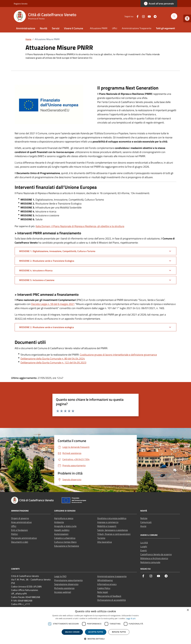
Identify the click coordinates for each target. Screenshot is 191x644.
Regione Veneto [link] (21, 4)
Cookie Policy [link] (104, 588)
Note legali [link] (103, 592)
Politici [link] (15, 534)
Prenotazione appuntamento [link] (68, 580)
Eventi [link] (144, 550)
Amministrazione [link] (26, 28)
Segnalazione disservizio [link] (66, 584)
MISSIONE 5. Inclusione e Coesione (37, 280)
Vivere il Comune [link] (74, 28)
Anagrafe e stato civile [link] (65, 526)
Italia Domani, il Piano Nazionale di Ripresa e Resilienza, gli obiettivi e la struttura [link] (80, 226)
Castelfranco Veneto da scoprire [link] (156, 554)
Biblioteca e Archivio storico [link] (154, 558)
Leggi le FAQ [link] (60, 576)
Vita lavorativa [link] (105, 542)
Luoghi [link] (144, 546)
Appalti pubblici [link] (62, 530)
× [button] (188, 610)
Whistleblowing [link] (105, 580)
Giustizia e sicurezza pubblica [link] (112, 518)
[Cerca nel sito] (174, 16)
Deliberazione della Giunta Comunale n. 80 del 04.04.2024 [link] (53, 359)
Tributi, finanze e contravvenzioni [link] (114, 534)
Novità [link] (44, 28)
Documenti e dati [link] (20, 542)
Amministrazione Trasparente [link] (137, 28)
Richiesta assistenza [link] (64, 588)
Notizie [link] (144, 518)
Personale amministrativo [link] (24, 538)
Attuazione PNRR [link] (99, 28)
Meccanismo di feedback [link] (109, 596)
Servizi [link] (56, 28)
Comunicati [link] (146, 522)
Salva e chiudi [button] (72, 632)
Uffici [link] (115, 28)
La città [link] (144, 542)
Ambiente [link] (59, 522)
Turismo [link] (101, 538)
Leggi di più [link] (131, 618)
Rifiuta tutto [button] (119, 632)
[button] (95, 639)
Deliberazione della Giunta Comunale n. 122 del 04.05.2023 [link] (53, 363)
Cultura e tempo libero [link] (65, 542)
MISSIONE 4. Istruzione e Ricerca (36, 270)
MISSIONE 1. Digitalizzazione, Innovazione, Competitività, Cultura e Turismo (57, 251)
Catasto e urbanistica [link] (65, 538)
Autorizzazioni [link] (61, 534)
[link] (187, 18)
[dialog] (95, 625)
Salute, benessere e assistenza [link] (112, 530)
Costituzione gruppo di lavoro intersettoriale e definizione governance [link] (118, 355)
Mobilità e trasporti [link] (107, 526)
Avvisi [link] (143, 526)
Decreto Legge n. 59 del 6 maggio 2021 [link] (53, 304)
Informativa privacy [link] (107, 584)
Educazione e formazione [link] (67, 546)
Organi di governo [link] (20, 518)
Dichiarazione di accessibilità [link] (111, 600)
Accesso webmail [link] (63, 592)
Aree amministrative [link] (21, 522)
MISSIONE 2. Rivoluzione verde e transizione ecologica (47, 327)
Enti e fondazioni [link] (19, 530)
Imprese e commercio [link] (108, 522)
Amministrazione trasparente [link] (112, 576)
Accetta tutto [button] (96, 632)
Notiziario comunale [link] (150, 562)
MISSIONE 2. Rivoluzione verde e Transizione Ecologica (47, 261)
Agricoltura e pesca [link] (64, 518)
